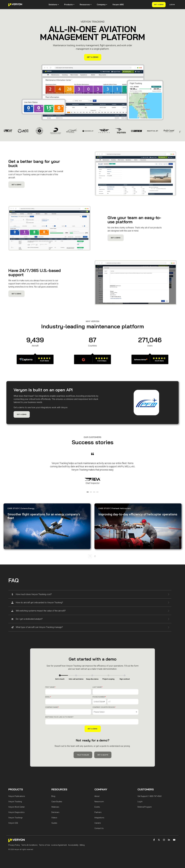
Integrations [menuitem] (99, 818)
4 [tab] (98, 493)
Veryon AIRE (118, 5)
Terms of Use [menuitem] (44, 845)
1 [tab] (88, 493)
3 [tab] (94, 493)
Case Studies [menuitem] (57, 802)
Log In (172, 5)
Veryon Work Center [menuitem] (17, 807)
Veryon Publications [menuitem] (17, 796)
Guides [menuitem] (54, 823)
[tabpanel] (92, 470)
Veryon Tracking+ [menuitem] (16, 818)
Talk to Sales (83, 755)
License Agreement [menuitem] (59, 845)
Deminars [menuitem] (55, 812)
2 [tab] (91, 493)
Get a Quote (103, 755)
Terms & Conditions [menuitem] (29, 845)
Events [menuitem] (97, 807)
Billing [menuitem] (82, 845)
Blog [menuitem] (53, 796)
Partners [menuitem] (98, 812)
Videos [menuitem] (54, 818)
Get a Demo (159, 5)
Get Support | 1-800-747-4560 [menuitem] (150, 796)
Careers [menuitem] (98, 823)
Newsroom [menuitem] (99, 802)
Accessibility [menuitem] (73, 845)
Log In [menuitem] (140, 802)
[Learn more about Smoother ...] (47, 526)
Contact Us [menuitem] (99, 828)
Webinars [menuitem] (55, 807)
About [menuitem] (97, 796)
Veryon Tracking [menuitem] (15, 802)
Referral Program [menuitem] (145, 807)
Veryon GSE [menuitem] (13, 823)
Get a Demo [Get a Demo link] (93, 57)
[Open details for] (35, 361)
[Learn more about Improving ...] (138, 526)
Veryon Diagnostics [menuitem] (16, 812)
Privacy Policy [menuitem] (14, 845)
